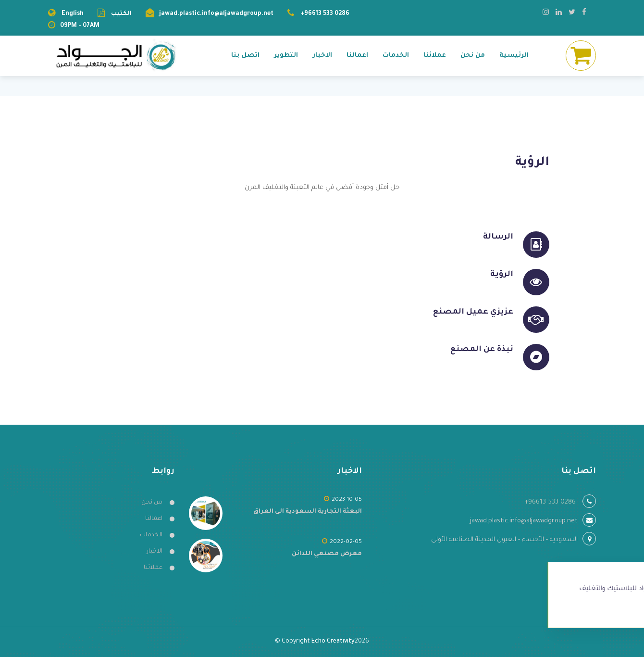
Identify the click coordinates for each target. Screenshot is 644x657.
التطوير (286, 56)
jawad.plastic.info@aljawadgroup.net (216, 14)
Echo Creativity (333, 642)
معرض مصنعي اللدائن (327, 554)
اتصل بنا (245, 56)
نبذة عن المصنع (482, 350)
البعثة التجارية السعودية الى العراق (308, 512)
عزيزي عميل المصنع (473, 312)
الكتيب (121, 14)
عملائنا (435, 56)
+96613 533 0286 (325, 14)
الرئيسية (514, 56)
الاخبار (322, 56)
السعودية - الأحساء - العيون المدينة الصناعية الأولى (504, 540)
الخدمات (396, 56)
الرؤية (502, 275)
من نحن (473, 56)
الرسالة (498, 237)
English (73, 14)
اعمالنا (357, 56)
